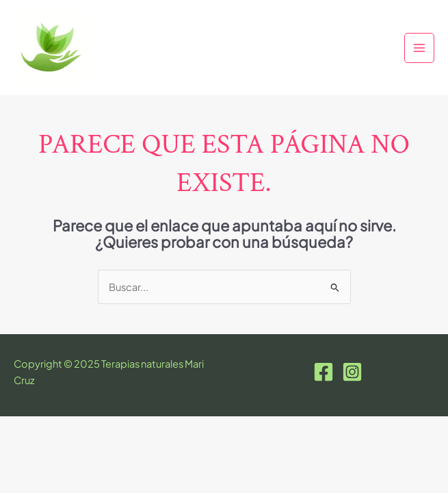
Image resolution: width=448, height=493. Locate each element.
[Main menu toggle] (419, 48)
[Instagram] (352, 372)
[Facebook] (324, 372)
